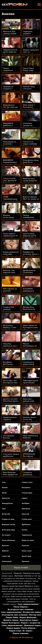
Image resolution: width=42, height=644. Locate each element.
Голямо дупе (27, 519)
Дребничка (26, 525)
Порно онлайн (21, 568)
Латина (25, 530)
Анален (5, 488)
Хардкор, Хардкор (22, 573)
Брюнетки (6, 498)
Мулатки (5, 546)
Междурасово (7, 503)
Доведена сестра (9, 525)
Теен (4, 482)
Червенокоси (27, 535)
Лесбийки (26, 503)
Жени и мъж (27, 551)
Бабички (5, 551)
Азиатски (25, 546)
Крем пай (25, 514)
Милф (4, 493)
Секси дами (8, 589)
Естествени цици (8, 530)
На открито (6, 535)
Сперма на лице (8, 519)
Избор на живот (28, 540)
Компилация (7, 561)
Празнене (26, 561)
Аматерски (26, 509)
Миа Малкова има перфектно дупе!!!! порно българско (10, 476)
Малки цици (27, 556)
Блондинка (26, 488)
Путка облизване (9, 540)
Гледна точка (27, 482)
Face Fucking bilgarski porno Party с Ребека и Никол (30, 237)
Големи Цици (27, 493)
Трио (4, 509)
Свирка (25, 498)
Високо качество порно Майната (17, 586)
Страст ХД (6, 556)
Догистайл (6, 514)
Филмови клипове (23, 576)
